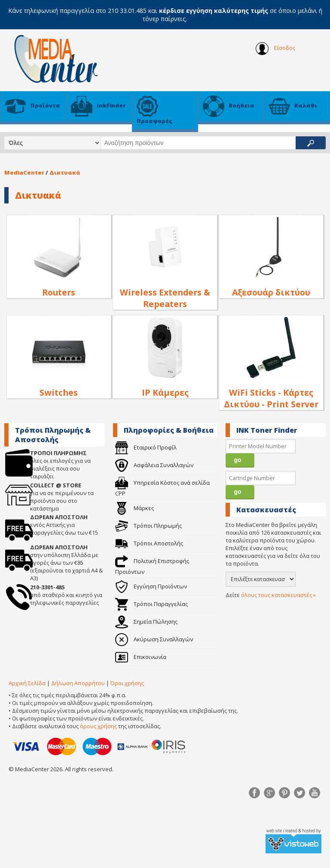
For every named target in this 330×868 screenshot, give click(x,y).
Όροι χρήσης (127, 683)
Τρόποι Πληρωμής (148, 526)
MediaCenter (24, 172)
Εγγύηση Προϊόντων (151, 586)
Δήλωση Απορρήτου (78, 683)
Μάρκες (134, 508)
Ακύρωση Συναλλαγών (154, 639)
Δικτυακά (65, 172)
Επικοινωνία (141, 657)
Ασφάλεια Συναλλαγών (154, 465)
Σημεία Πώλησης (146, 622)
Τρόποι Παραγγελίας (151, 604)
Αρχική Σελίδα (27, 683)
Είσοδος (275, 49)
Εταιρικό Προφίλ (146, 447)
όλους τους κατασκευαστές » (278, 595)
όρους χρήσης (98, 726)
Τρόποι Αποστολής (149, 543)
